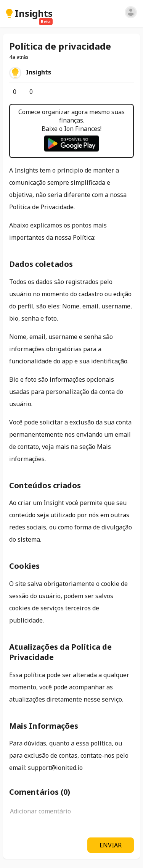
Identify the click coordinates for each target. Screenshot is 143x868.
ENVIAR (111, 845)
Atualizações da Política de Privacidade (60, 652)
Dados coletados (41, 264)
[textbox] (71, 815)
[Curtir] (9, 92)
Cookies (24, 566)
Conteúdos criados (45, 485)
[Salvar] (42, 92)
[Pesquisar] (119, 13)
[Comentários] (26, 92)
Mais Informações (44, 726)
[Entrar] (131, 12)
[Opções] (48, 92)
